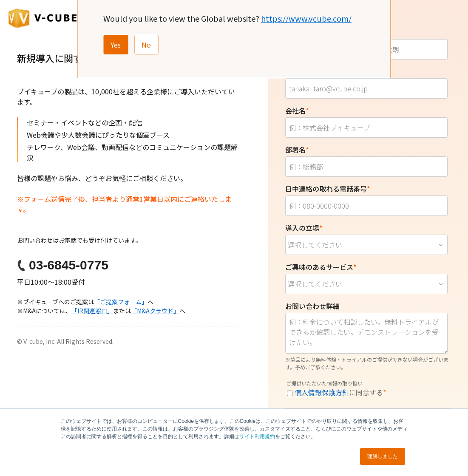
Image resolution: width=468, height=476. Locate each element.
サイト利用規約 (257, 436)
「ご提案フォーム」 (121, 302)
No (146, 45)
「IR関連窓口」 (92, 311)
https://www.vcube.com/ (306, 18)
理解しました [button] (383, 456)
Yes (116, 45)
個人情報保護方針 (322, 392)
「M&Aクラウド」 (155, 311)
